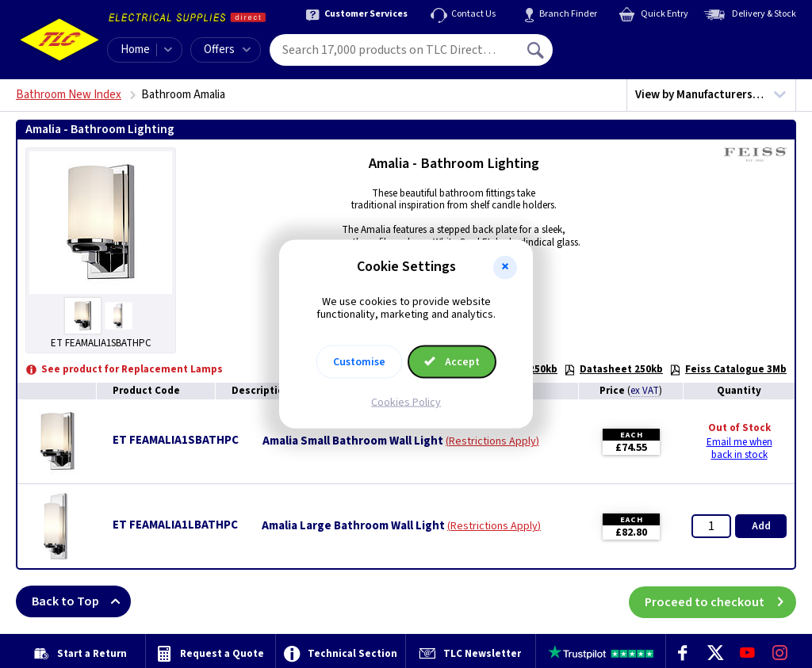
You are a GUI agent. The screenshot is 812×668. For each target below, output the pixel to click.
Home (135, 50)
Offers (227, 50)
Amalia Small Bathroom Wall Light (353, 441)
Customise (359, 362)
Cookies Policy (406, 403)
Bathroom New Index (69, 95)
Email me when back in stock (739, 449)
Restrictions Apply (492, 441)
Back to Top (81, 601)
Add (761, 526)
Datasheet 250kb (613, 369)
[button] (505, 267)
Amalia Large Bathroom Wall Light (353, 526)
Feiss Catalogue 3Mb (728, 369)
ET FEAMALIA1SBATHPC (176, 440)
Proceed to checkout (720, 601)
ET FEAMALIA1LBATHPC (175, 525)
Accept (452, 362)
